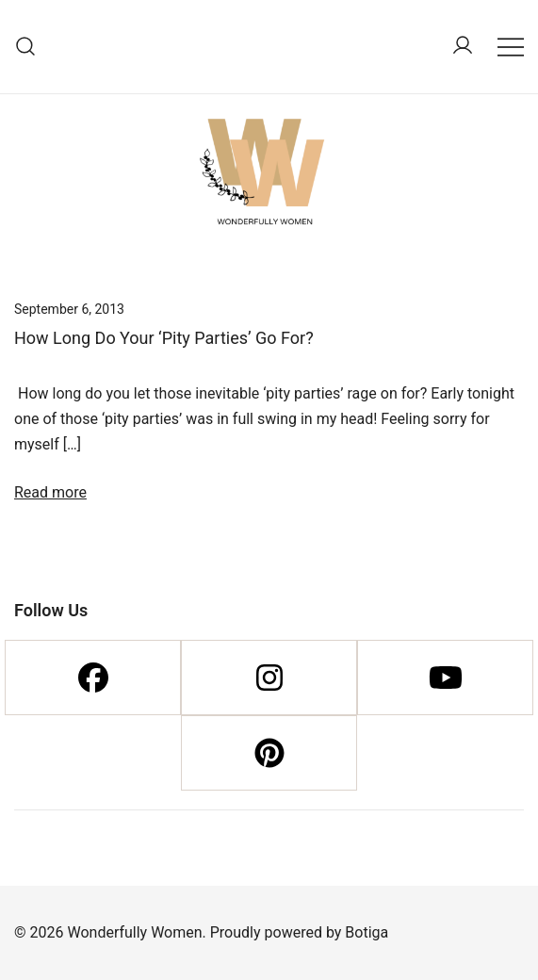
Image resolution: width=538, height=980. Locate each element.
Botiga (367, 932)
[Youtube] (445, 678)
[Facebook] (93, 678)
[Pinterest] (269, 753)
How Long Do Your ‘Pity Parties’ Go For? (164, 338)
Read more (50, 492)
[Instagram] (269, 678)
